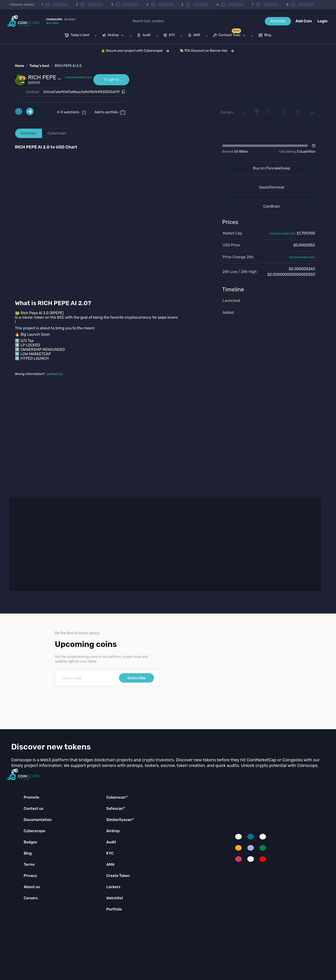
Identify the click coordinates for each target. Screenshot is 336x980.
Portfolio (114, 909)
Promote (278, 21)
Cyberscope (35, 831)
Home (20, 66)
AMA (110, 864)
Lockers (113, 887)
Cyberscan (57, 133)
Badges (227, 112)
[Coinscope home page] (23, 21)
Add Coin (304, 21)
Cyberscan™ (117, 797)
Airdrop (113, 831)
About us (32, 887)
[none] (114, 36)
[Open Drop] (269, 149)
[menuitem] (77, 36)
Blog (28, 853)
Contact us (34, 809)
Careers (31, 898)
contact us (55, 374)
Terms (29, 864)
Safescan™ (116, 809)
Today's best (39, 66)
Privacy (30, 876)
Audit (111, 842)
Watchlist (115, 898)
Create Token (118, 876)
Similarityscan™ (120, 820)
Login (323, 21)
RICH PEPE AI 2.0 (68, 66)
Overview (29, 133)
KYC (110, 853)
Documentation (38, 820)
